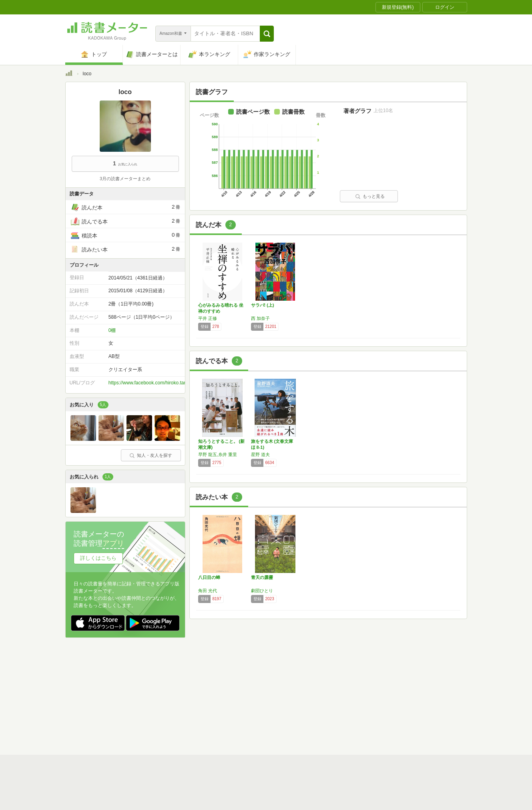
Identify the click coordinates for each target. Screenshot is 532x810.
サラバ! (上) (263, 305)
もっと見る (370, 196)
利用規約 (269, 683)
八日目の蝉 (209, 577)
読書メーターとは (181, 683)
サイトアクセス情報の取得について (388, 695)
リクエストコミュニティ (313, 707)
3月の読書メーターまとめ (125, 179)
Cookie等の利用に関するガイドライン (296, 695)
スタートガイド (230, 683)
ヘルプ (169, 707)
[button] (267, 34)
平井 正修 (208, 318)
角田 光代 (208, 591)
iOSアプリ (217, 720)
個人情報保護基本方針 (218, 695)
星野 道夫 (260, 454)
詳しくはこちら (98, 558)
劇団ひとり (262, 591)
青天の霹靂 (262, 577)
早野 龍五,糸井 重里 (218, 454)
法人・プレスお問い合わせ (245, 707)
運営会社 (172, 695)
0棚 (112, 330)
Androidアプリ (178, 720)
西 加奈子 (260, 318)
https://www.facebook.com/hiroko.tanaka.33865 (159, 383)
